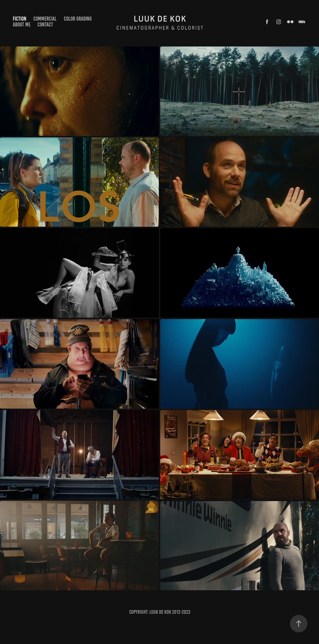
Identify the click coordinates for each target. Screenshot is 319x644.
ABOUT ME (22, 25)
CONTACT (45, 25)
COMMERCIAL (45, 19)
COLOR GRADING (78, 19)
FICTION (20, 19)
